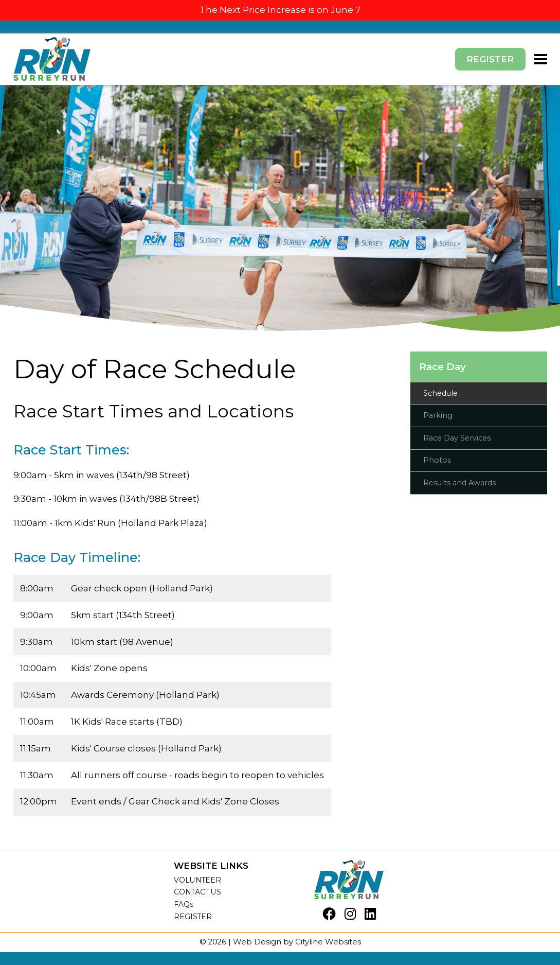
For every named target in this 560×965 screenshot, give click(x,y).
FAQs (184, 904)
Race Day (442, 367)
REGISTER (193, 917)
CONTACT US (197, 892)
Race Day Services (457, 438)
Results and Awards (459, 483)
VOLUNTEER (197, 880)
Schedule (440, 393)
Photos (437, 460)
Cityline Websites (328, 942)
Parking (438, 415)
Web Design (257, 942)
